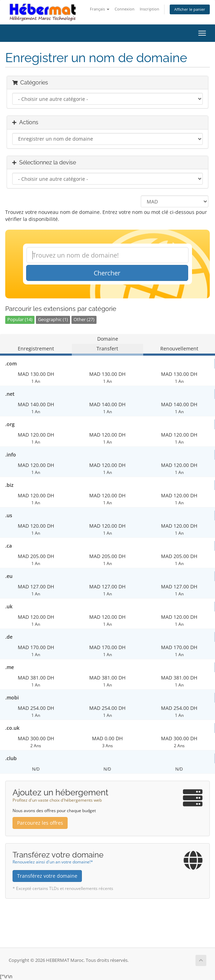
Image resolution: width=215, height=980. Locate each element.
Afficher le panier (190, 9)
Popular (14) (20, 320)
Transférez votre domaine (47, 876)
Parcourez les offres (40, 823)
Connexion (125, 9)
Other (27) (84, 320)
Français (100, 9)
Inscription (149, 9)
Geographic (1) (53, 320)
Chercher (107, 273)
